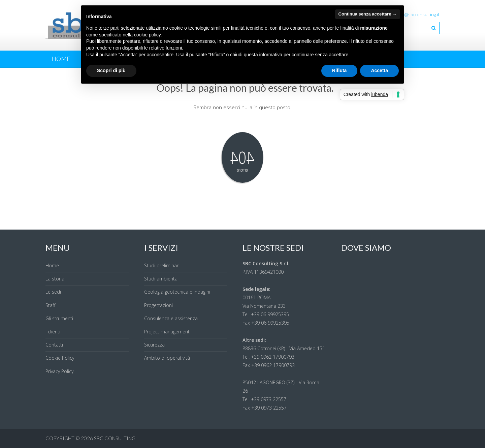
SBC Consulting (115, 438)
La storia (55, 279)
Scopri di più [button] (111, 70)
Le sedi (53, 292)
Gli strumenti (59, 318)
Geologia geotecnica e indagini (177, 292)
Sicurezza (154, 345)
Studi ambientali (162, 279)
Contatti (54, 345)
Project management (167, 332)
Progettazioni (158, 305)
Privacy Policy (59, 371)
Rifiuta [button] (339, 70)
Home (61, 59)
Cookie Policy (60, 358)
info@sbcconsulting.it (418, 14)
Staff (50, 305)
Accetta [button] (379, 70)
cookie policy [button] (147, 35)
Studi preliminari (162, 265)
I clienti (53, 332)
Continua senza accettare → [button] (368, 14)
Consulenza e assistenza (171, 318)
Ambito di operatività (167, 358)
